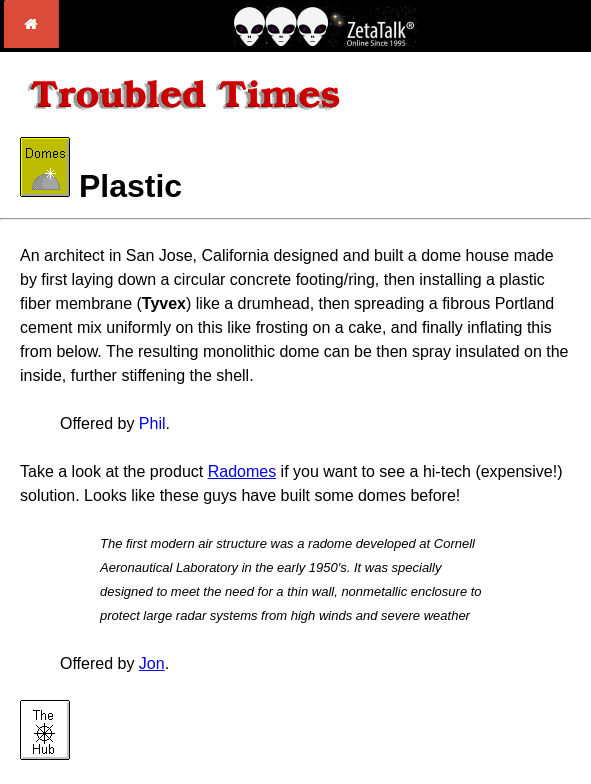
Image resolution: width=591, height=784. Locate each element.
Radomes (242, 471)
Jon (152, 663)
